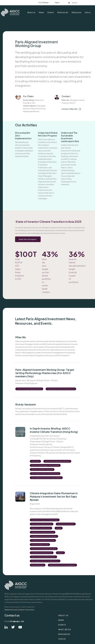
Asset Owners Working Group (42, 524)
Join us (88, 12)
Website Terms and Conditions (15, 610)
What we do (63, 12)
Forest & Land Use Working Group (43, 540)
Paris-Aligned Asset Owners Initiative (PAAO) (46, 478)
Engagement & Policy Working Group (44, 536)
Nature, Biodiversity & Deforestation (43, 557)
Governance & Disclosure (40, 545)
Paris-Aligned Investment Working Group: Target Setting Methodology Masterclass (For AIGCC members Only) (45, 373)
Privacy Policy (30, 610)
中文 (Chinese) (43, 3)
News (41, 12)
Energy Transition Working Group (43, 532)
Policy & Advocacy (38, 565)
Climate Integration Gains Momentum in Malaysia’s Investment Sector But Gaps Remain (54, 497)
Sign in (57, 3)
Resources (76, 12)
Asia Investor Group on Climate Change (45, 520)
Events (51, 12)
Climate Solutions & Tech (66, 524)
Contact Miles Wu (70, 109)
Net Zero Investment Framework (42, 469)
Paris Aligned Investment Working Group (61, 389)
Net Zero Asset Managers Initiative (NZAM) (45, 465)
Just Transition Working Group (42, 553)
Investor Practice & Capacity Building (29, 389)
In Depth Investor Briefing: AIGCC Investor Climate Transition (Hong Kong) (54, 430)
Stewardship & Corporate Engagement (62, 565)
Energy (59, 528)
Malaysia (60, 553)
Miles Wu (21, 337)
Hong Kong (35, 461)
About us (31, 12)
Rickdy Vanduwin (26, 404)
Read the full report (28, 239)
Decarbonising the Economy (41, 528)
